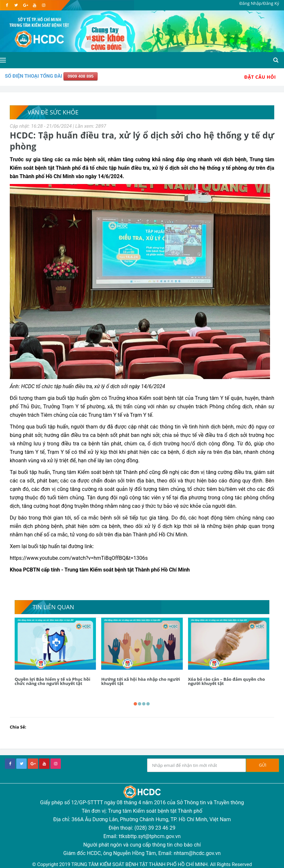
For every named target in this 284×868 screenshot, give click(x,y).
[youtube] (34, 5)
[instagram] (43, 5)
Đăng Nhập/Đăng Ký (259, 3)
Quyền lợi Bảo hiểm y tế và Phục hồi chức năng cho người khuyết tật (52, 681)
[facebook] (7, 5)
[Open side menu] (3, 60)
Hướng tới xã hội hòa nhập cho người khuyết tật (141, 681)
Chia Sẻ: (18, 727)
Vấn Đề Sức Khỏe (53, 112)
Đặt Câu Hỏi (260, 77)
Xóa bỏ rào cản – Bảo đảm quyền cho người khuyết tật (227, 681)
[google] (25, 5)
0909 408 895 (81, 76)
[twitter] (16, 5)
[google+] (33, 764)
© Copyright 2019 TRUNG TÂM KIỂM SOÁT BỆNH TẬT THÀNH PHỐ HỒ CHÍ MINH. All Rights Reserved (142, 864)
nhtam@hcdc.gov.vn (197, 853)
